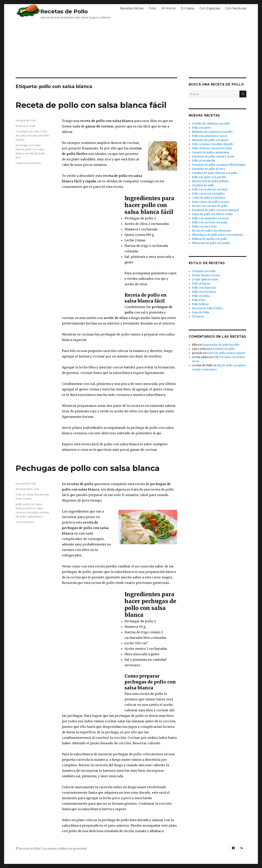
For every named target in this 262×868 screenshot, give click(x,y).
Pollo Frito (199, 300)
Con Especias (210, 8)
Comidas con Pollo (28, 131)
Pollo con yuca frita (204, 227)
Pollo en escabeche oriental (210, 190)
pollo (19, 504)
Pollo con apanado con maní (210, 218)
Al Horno (169, 8)
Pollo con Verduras (204, 292)
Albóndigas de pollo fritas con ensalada (217, 235)
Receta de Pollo (26, 120)
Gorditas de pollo (203, 185)
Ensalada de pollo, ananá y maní (213, 157)
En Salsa (188, 8)
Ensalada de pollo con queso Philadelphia (219, 165)
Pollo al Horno (201, 284)
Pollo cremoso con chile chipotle (213, 144)
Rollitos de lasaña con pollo (209, 239)
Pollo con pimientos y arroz (210, 136)
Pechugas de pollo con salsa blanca (88, 468)
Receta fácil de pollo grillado (210, 181)
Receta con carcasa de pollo (210, 206)
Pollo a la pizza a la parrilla (209, 177)
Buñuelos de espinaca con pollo (212, 132)
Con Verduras (236, 8)
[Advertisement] (111, 48)
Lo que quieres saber (205, 279)
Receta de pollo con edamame (211, 231)
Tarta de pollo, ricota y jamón (226, 353)
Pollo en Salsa (24, 494)
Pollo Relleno (200, 304)
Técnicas (198, 317)
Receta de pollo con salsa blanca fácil (91, 105)
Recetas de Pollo (64, 11)
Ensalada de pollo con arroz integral (215, 210)
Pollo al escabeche (204, 161)
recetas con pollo (27, 512)
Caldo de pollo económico (209, 198)
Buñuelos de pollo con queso (210, 140)
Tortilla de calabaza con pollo (211, 124)
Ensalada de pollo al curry (209, 169)
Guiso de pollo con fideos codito (212, 214)
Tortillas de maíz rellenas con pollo (215, 173)
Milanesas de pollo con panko (211, 243)
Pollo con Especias (204, 288)
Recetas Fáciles (132, 8)
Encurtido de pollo (223, 349)
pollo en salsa (34, 508)
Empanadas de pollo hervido (221, 345)
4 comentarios (25, 522)
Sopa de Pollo (201, 312)
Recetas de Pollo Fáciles (207, 308)
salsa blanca (35, 516)
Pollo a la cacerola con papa (210, 222)
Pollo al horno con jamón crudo (212, 148)
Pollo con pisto (201, 128)
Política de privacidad (73, 849)
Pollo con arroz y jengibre (208, 194)
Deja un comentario (28, 163)
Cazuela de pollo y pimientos (211, 152)
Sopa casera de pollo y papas (211, 202)
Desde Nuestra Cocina (206, 275)
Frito (153, 8)
